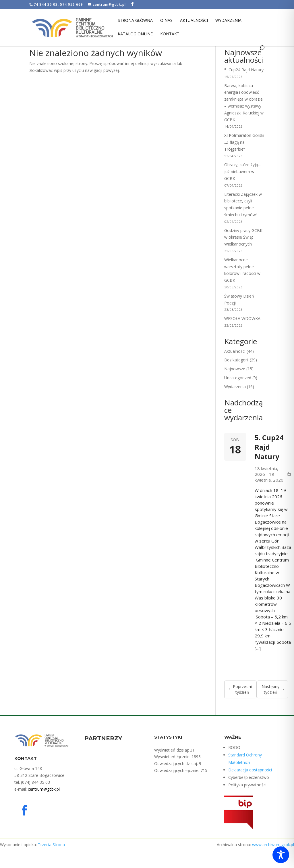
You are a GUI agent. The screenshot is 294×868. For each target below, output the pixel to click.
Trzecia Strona (51, 845)
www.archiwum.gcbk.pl (273, 845)
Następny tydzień (273, 689)
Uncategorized (238, 378)
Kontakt (170, 34)
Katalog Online (135, 34)
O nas (166, 21)
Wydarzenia (228, 21)
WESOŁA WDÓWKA (242, 318)
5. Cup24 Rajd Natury (244, 70)
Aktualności (194, 21)
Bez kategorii (236, 360)
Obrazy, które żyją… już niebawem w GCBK (243, 172)
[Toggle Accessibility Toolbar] (281, 855)
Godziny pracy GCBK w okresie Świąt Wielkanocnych (243, 237)
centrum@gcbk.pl (44, 789)
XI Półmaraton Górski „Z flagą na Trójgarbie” (244, 142)
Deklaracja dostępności (250, 770)
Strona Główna (135, 21)
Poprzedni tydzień (240, 689)
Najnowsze (235, 369)
